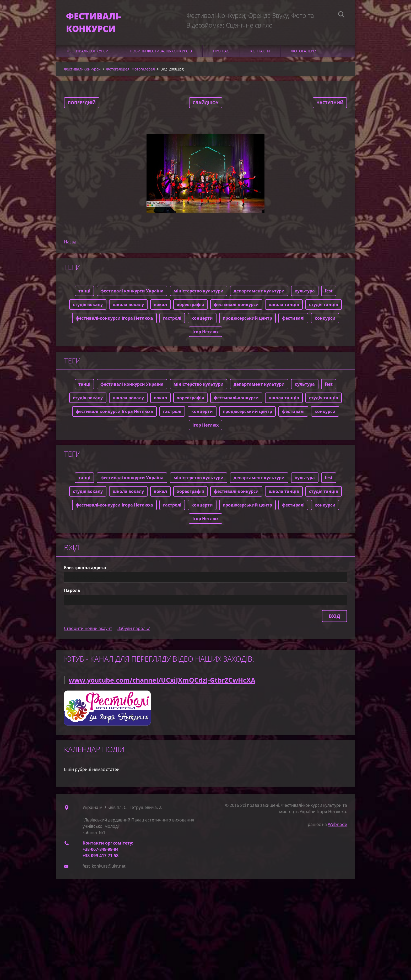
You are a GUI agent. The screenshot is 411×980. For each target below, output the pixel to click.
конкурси (325, 319)
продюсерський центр (247, 319)
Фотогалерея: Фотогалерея (131, 70)
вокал (160, 306)
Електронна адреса (85, 569)
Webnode (337, 826)
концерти (202, 319)
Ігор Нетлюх (206, 333)
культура (305, 292)
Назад (70, 243)
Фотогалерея (304, 52)
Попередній (82, 104)
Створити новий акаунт (88, 630)
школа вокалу (128, 306)
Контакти (260, 52)
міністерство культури (199, 292)
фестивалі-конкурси (236, 306)
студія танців (324, 306)
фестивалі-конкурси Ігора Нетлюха (114, 319)
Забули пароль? (134, 630)
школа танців (284, 306)
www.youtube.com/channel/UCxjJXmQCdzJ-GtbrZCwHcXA (162, 682)
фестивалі (293, 319)
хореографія (190, 306)
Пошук (341, 15)
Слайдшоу (206, 104)
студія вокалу (88, 306)
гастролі (172, 319)
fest (329, 292)
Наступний (330, 104)
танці (84, 292)
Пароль (72, 592)
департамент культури (259, 292)
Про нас (221, 52)
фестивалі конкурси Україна (132, 292)
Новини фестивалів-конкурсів (161, 52)
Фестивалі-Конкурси (88, 52)
